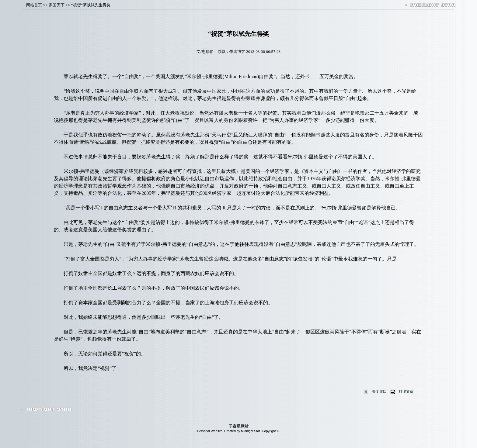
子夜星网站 (239, 426)
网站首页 (34, 5)
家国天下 (57, 5)
